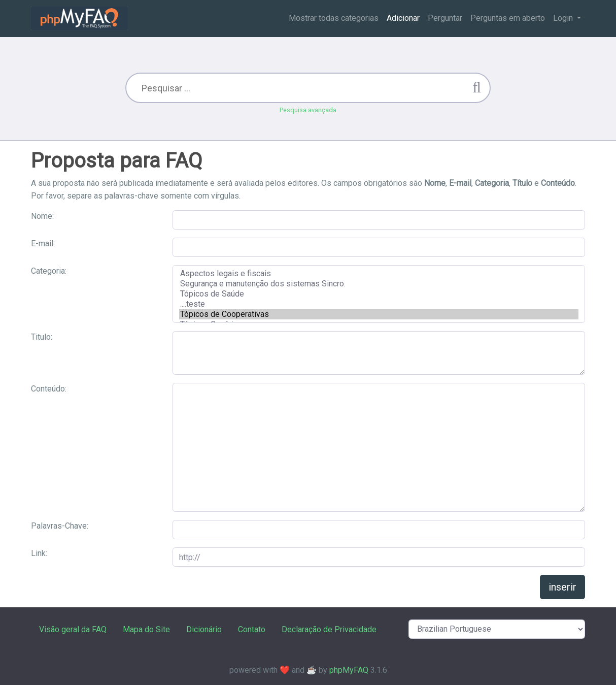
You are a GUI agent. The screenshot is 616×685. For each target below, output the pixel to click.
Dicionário (204, 629)
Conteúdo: (49, 389)
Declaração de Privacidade (329, 629)
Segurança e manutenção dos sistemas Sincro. (379, 284)
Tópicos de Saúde (379, 294)
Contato (252, 629)
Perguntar (445, 18)
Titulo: (42, 337)
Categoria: (49, 271)
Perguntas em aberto (508, 18)
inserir (562, 587)
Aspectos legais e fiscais (379, 274)
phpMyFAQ (349, 670)
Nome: (42, 216)
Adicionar (403, 18)
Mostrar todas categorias (334, 18)
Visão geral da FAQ (73, 629)
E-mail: (43, 243)
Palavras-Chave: (60, 526)
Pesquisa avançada (308, 110)
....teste (379, 304)
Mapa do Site (146, 629)
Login (564, 18)
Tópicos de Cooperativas (379, 314)
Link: (39, 553)
